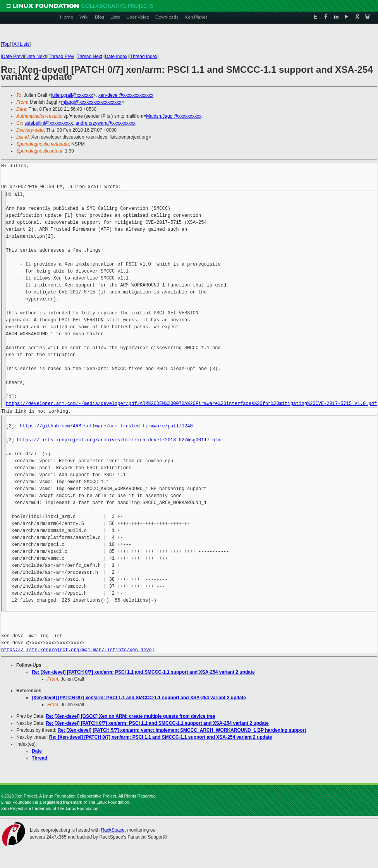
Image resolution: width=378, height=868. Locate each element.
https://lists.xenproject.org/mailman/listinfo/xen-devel (78, 650)
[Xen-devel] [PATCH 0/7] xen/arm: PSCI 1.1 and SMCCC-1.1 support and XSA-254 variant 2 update (139, 698)
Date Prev (12, 57)
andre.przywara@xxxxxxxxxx (106, 123)
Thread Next (89, 57)
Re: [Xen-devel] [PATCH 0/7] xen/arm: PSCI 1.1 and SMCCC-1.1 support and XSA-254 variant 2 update (143, 672)
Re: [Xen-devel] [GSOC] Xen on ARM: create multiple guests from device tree (131, 716)
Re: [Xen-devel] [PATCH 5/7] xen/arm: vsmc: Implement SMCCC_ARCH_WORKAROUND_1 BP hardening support (182, 730)
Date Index (116, 57)
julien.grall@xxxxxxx (72, 95)
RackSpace (113, 830)
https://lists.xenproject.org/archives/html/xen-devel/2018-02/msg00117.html (120, 440)
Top (6, 44)
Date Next (35, 57)
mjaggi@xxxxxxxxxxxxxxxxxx (91, 102)
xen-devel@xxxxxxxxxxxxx (126, 95)
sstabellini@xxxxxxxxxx (49, 123)
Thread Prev (62, 57)
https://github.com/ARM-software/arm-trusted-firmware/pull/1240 (106, 426)
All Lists (21, 44)
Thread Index (144, 57)
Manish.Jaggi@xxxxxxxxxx (174, 116)
